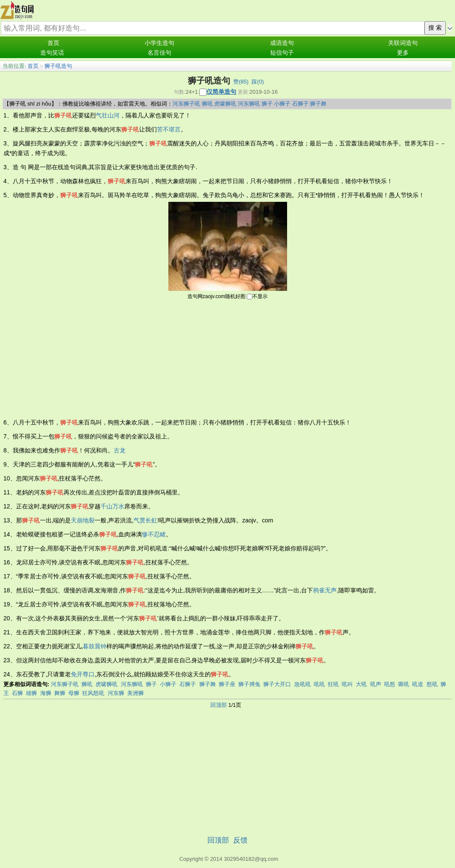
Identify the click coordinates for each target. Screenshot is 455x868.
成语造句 (282, 43)
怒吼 (432, 684)
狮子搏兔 (249, 684)
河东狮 (116, 693)
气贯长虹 (145, 520)
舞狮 (60, 693)
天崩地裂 (83, 520)
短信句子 (282, 53)
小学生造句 (159, 43)
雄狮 (31, 693)
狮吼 (207, 104)
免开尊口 (83, 674)
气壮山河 (108, 115)
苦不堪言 (169, 129)
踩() (258, 82)
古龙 (120, 450)
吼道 (418, 684)
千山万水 (112, 506)
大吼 (361, 684)
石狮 (17, 693)
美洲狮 (135, 693)
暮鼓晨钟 (95, 646)
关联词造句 (403, 43)
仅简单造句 (221, 92)
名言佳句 (159, 53)
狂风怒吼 (93, 693)
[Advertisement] (228, 358)
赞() (241, 82)
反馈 (240, 840)
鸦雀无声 (325, 590)
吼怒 (390, 684)
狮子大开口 (277, 684)
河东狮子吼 (186, 104)
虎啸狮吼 (225, 104)
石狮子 (300, 104)
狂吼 (333, 684)
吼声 (376, 684)
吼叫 (347, 684)
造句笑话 (52, 53)
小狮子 (282, 104)
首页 (53, 43)
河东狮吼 (249, 104)
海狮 (46, 693)
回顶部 (219, 705)
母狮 (74, 693)
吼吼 (319, 684)
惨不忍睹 (154, 534)
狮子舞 (318, 104)
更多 (403, 53)
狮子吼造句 (58, 66)
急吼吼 (303, 684)
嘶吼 (404, 684)
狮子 (267, 104)
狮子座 (227, 684)
